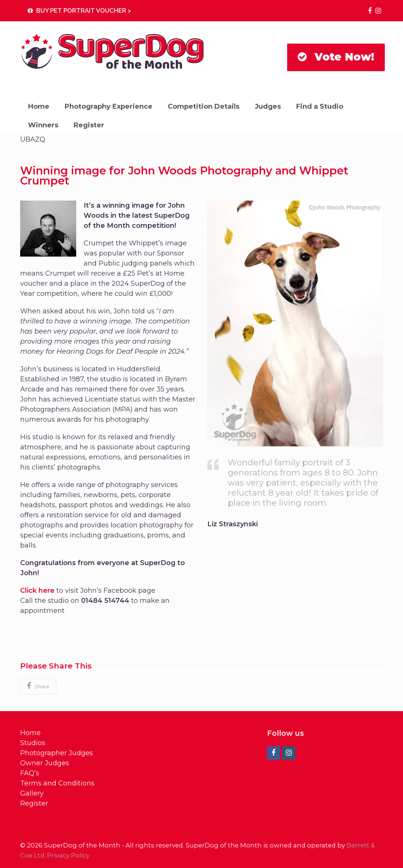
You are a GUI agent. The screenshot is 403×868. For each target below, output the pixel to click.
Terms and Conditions (57, 783)
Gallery (32, 793)
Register (34, 803)
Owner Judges (45, 763)
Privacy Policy (68, 855)
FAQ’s (30, 773)
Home (30, 733)
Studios (33, 743)
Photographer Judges (57, 753)
